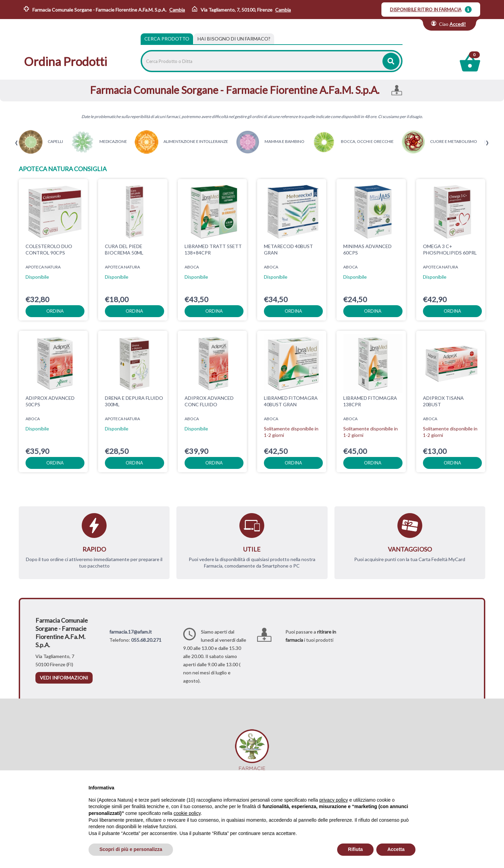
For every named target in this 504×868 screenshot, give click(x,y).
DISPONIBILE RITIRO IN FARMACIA (426, 10)
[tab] (234, 39)
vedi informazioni (64, 678)
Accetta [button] (396, 849)
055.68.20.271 (146, 640)
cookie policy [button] (187, 813)
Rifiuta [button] (356, 849)
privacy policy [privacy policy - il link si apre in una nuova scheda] (334, 800)
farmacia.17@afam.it (131, 632)
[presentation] (17, 143)
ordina (55, 311)
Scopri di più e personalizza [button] (131, 849)
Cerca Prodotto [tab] (167, 39)
